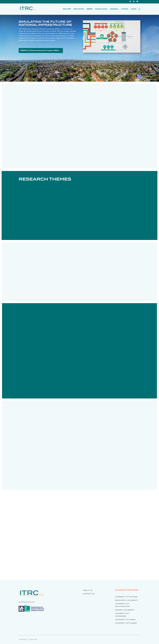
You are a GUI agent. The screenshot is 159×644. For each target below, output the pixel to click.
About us (88, 590)
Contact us (89, 594)
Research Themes (101, 9)
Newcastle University (127, 600)
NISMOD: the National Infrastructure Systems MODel (40, 50)
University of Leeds (125, 620)
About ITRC (67, 9)
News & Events (79, 9)
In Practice (125, 9)
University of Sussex (126, 623)
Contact (134, 9)
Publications (114, 9)
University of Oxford (126, 597)
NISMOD (90, 9)
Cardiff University (125, 610)
